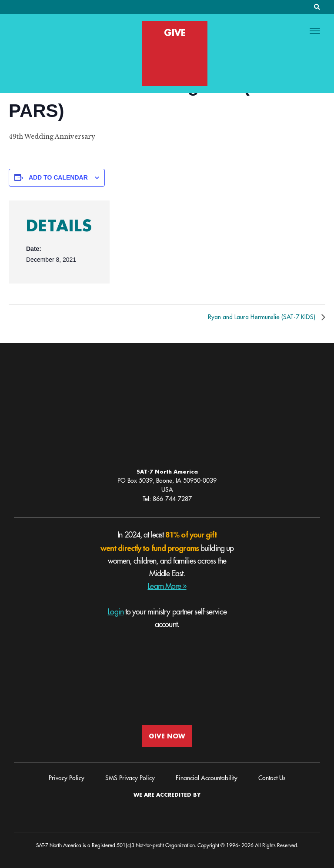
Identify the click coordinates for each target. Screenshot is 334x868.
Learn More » (167, 586)
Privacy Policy (67, 778)
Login (115, 612)
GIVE (175, 33)
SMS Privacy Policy (130, 778)
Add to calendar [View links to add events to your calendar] (58, 177)
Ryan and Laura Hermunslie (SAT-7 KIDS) (262, 317)
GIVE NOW (167, 736)
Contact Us (272, 778)
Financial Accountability (207, 778)
